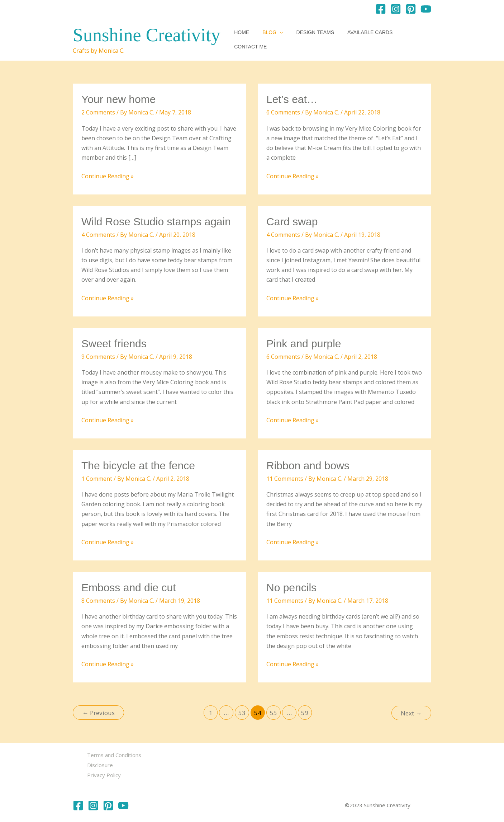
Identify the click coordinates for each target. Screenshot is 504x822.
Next (411, 713)
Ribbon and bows (308, 466)
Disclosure (100, 764)
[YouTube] (426, 9)
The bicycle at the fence (138, 466)
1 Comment (97, 479)
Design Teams (309, 39)
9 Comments (98, 357)
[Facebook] (381, 9)
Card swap (292, 222)
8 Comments (98, 601)
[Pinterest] (411, 9)
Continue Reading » (108, 176)
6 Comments (283, 112)
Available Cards (361, 39)
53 (242, 713)
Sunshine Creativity (147, 35)
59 (305, 713)
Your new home (118, 99)
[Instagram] (396, 9)
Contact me (410, 39)
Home (242, 39)
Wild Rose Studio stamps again (156, 222)
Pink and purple (304, 344)
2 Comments (98, 112)
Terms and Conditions (114, 755)
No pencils (291, 588)
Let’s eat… (292, 99)
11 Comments (285, 479)
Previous (99, 713)
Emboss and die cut (129, 588)
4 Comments (98, 235)
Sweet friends (114, 344)
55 (274, 713)
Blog (270, 39)
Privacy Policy (104, 774)
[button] (277, 39)
